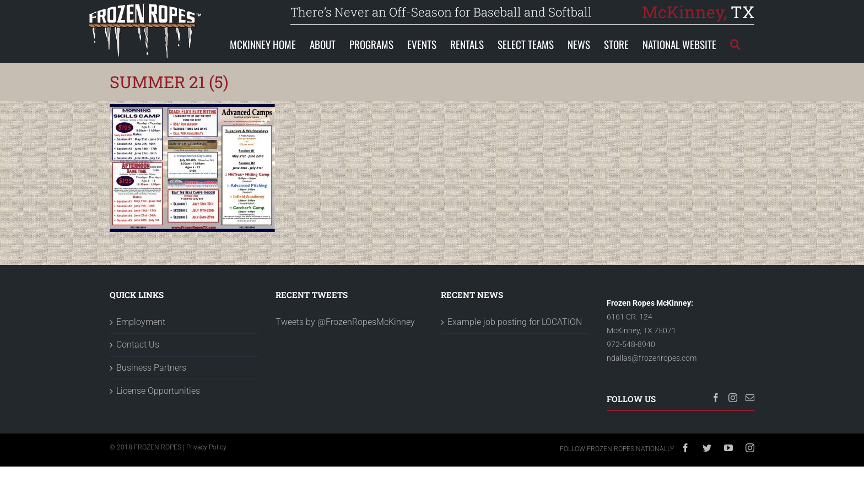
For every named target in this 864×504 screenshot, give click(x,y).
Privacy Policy (206, 447)
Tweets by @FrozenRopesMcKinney (345, 322)
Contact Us (138, 345)
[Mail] (750, 398)
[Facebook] (716, 398)
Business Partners (151, 368)
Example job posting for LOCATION (515, 322)
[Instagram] (733, 398)
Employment (141, 322)
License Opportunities (158, 391)
